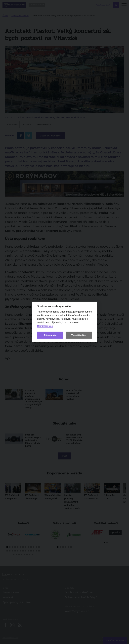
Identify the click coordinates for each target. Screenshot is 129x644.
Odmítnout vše (45, 326)
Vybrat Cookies (79, 335)
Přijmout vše (50, 335)
